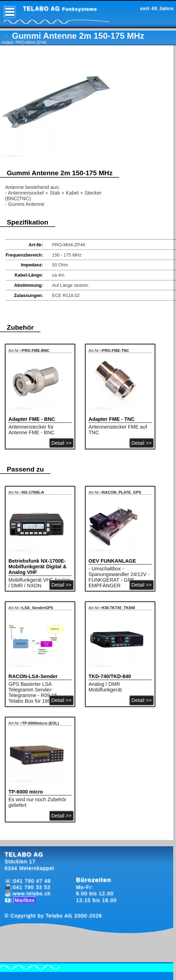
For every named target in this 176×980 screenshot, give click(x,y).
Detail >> (61, 443)
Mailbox (25, 900)
